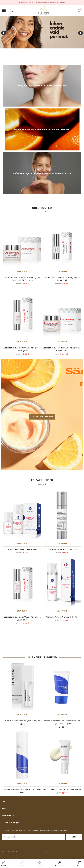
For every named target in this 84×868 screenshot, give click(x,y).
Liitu (74, 837)
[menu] (4, 10)
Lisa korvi (22, 271)
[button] (21, 864)
